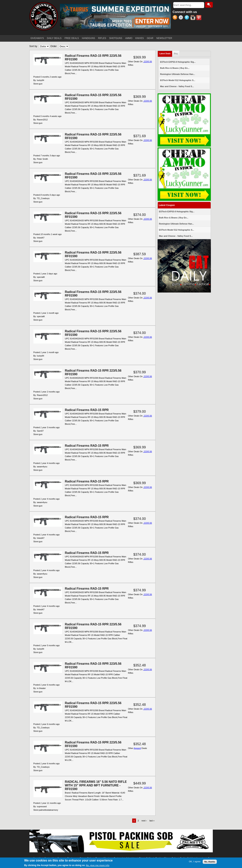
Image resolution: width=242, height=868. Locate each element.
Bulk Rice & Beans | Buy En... (175, 68)
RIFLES (102, 38)
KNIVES (140, 38)
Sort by (33, 46)
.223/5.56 (148, 62)
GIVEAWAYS (37, 38)
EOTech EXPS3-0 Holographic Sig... (178, 62)
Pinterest (199, 18)
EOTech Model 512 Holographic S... (178, 80)
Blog (176, 54)
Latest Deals (166, 53)
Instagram (193, 18)
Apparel (137, 748)
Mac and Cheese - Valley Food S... (177, 86)
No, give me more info (98, 865)
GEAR (150, 38)
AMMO (129, 38)
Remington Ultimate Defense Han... (178, 74)
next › (144, 821)
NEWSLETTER (164, 38)
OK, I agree (195, 862)
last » (152, 821)
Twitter (187, 18)
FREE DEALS (72, 38)
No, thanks (210, 862)
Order (54, 46)
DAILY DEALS (54, 38)
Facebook (182, 18)
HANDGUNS (89, 38)
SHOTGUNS (116, 38)
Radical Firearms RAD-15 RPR (87, 410)
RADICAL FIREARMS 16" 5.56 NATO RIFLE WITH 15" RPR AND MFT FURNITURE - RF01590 (96, 785)
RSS (176, 18)
